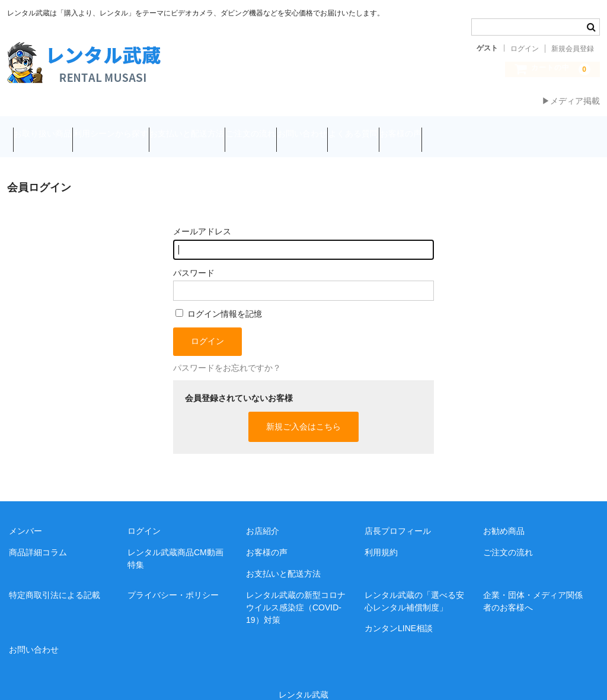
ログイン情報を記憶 (219, 297)
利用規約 (381, 536)
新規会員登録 (573, 49)
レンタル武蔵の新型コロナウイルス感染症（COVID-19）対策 (296, 591)
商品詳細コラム (38, 536)
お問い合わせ (399, 129)
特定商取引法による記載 (55, 578)
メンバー (25, 514)
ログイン (525, 49)
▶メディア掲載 (571, 101)
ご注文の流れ (325, 129)
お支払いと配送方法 (238, 129)
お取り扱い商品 (49, 129)
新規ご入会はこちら (303, 410)
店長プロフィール (398, 514)
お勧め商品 (504, 514)
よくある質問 (473, 129)
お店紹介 (263, 514)
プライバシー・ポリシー (173, 578)
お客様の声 (543, 129)
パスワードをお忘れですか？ (227, 351)
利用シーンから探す (139, 129)
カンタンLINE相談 (399, 612)
